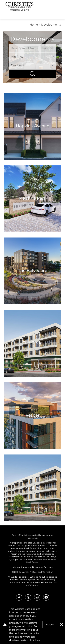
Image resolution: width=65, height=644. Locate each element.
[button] (62, 625)
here (38, 640)
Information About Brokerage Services (33, 567)
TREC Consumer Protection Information (32, 572)
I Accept (50, 625)
